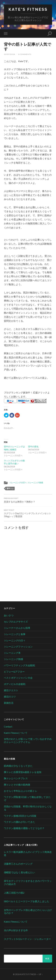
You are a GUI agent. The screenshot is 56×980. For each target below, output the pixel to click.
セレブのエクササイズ (16, 622)
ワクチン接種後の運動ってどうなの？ (24, 828)
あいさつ (9, 615)
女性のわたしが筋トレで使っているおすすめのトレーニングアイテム (28, 740)
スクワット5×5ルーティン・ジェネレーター (27, 939)
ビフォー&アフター (14, 672)
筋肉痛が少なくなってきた (18, 766)
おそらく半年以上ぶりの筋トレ (21, 791)
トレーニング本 (12, 653)
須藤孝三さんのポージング (18, 864)
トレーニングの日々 (18, 483)
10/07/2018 (9, 54)
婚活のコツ (10, 696)
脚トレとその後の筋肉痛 (17, 785)
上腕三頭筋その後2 (14, 893)
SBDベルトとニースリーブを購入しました (27, 901)
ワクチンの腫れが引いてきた (19, 822)
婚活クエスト (11, 690)
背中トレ (10, 488)
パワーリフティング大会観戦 (19, 665)
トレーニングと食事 (15, 634)
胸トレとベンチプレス (16, 778)
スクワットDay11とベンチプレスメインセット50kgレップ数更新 (28, 514)
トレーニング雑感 (35, 483)
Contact (8, 726)
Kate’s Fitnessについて (16, 733)
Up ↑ (41, 974)
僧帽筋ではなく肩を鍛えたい (19, 872)
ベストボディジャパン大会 (18, 678)
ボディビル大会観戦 (15, 684)
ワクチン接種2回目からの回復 (20, 816)
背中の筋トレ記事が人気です (28, 47)
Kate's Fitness (28, 9)
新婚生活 (9, 703)
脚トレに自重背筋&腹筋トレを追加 (23, 772)
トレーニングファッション (18, 646)
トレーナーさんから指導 (17, 628)
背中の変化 (33, 446)
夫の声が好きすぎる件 (16, 930)
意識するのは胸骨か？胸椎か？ (28, 500)
